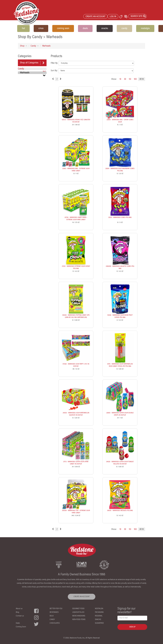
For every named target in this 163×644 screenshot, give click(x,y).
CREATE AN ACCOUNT (95, 17)
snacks (105, 28)
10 (120, 79)
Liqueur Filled (78, 612)
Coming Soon (21, 627)
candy (124, 28)
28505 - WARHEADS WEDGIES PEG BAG (120, 511)
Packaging (99, 612)
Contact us (20, 616)
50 (130, 79)
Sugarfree (99, 623)
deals (85, 28)
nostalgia (145, 28)
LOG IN (113, 17)
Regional (99, 616)
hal (23, 28)
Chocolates (55, 623)
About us (19, 609)
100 (135, 79)
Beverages (54, 612)
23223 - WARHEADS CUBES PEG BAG (120, 217)
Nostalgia (99, 609)
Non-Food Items (79, 620)
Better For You (56, 609)
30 (125, 79)
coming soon (63, 28)
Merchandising (79, 616)
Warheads (46, 46)
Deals (18, 623)
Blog (17, 612)
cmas (41, 28)
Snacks (98, 620)
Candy (33, 46)
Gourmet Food (78, 609)
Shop (22, 46)
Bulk (52, 616)
